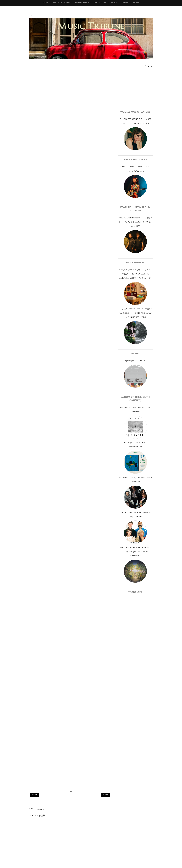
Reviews (114, 3)
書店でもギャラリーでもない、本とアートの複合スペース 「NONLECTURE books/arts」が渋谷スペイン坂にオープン (135, 274)
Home (45, 3)
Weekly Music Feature (62, 3)
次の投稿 (34, 795)
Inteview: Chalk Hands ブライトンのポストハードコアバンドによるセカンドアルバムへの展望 (135, 222)
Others (136, 3)
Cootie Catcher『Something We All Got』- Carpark (135, 515)
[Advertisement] (91, 89)
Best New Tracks (82, 3)
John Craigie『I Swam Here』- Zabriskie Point (135, 445)
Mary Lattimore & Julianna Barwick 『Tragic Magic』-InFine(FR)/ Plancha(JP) (135, 552)
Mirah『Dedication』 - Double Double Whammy (135, 410)
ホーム (71, 791)
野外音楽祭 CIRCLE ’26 (135, 361)
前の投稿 (106, 795)
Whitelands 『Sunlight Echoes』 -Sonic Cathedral (135, 480)
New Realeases (100, 3)
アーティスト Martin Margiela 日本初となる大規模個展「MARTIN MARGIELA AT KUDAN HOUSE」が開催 (135, 313)
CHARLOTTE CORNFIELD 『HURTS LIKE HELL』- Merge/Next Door (135, 121)
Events (125, 3)
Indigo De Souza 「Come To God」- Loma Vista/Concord (135, 169)
